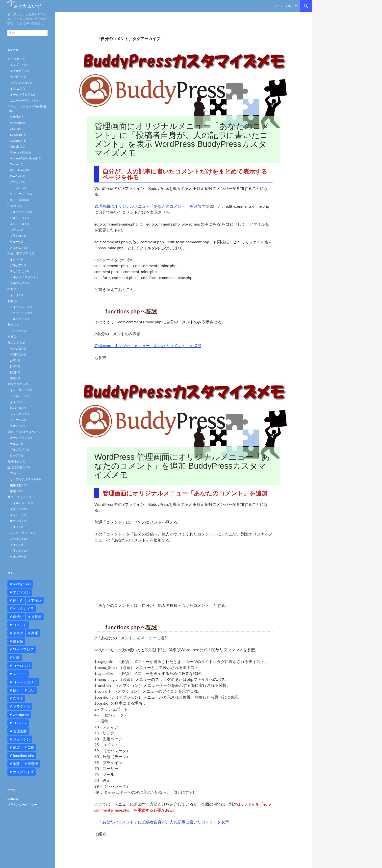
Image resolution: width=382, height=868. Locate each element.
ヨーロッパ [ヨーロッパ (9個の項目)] (22, 666)
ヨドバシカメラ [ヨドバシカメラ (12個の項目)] (25, 682)
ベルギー (16, 556)
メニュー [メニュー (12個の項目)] (20, 674)
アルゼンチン (19, 212)
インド (14, 259)
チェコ (14, 444)
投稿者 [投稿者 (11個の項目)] (36, 617)
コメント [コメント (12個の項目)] (20, 625)
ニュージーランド (22, 100)
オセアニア (15, 89)
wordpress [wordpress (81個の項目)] (21, 715)
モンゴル (16, 348)
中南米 (12, 206)
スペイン (16, 539)
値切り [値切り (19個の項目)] (18, 617)
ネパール (16, 408)
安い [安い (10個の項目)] (31, 690)
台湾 (13, 360)
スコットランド (20, 533)
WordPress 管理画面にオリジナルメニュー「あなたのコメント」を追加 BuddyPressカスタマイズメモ (182, 466)
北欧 (10, 301)
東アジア (13, 343)
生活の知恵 (15, 467)
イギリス (16, 509)
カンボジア (17, 396)
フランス (16, 550)
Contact (13, 799)
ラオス (14, 426)
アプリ (14, 182)
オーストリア (19, 438)
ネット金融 (17, 200)
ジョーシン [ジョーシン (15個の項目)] (22, 739)
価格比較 (16, 485)
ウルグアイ (17, 218)
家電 (13, 491)
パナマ (14, 230)
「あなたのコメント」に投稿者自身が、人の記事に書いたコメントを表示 (164, 822)
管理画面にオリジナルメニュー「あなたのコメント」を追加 (148, 206)
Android (15, 123)
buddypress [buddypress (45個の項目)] (22, 584)
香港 (13, 378)
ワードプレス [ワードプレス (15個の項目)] (23, 649)
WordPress (17, 170)
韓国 (13, 372)
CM (12, 473)
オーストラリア (20, 94)
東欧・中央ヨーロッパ (22, 432)
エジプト (16, 65)
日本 (13, 366)
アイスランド (19, 307)
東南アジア (15, 384)
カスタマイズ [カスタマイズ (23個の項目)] (23, 772)
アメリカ (16, 331)
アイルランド (19, 503)
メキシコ (16, 247)
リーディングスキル (23, 479)
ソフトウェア (19, 194)
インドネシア (19, 390)
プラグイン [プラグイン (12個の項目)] (22, 706)
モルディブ (17, 283)
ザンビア (16, 77)
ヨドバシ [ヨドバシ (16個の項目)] (20, 723)
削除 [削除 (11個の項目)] (16, 764)
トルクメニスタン (22, 277)
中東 (10, 289)
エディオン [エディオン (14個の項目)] (22, 592)
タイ (13, 402)
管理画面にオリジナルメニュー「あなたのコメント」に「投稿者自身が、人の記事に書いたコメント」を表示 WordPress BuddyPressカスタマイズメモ (182, 140)
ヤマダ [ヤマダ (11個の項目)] (18, 633)
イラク (14, 295)
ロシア (14, 455)
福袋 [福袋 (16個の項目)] (16, 747)
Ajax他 (14, 117)
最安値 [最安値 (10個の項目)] (18, 641)
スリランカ (17, 271)
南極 (10, 337)
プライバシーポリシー (22, 804)
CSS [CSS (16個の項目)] (31, 747)
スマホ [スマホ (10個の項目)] (18, 698)
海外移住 (13, 461)
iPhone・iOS (18, 152)
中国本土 (16, 354)
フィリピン (17, 414)
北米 (10, 325)
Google (15, 146)
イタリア (16, 515)
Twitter (14, 164)
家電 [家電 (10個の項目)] (35, 633)
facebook (16, 140)
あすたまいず (27, 6)
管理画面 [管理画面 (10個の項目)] (20, 731)
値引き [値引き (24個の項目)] (18, 600)
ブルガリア (17, 449)
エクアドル (17, 224)
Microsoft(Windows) (24, 158)
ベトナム (16, 420)
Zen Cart (15, 176)
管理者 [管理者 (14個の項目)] (33, 764)
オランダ (16, 521)
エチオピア (17, 71)
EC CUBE (16, 135)
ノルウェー (17, 319)
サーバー (16, 188)
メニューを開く (284, 6)
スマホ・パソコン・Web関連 (27, 106)
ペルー (14, 242)
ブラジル (16, 236)
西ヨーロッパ (16, 497)
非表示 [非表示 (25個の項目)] (36, 600)
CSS (12, 129)
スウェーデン (19, 313)
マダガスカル (19, 83)
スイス (14, 527)
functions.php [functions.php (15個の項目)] (24, 755)
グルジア (16, 265)
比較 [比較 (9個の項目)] (16, 657)
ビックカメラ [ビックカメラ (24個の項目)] (23, 608)
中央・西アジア (18, 253)
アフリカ (13, 59)
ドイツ (14, 545)
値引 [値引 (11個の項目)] (16, 690)
